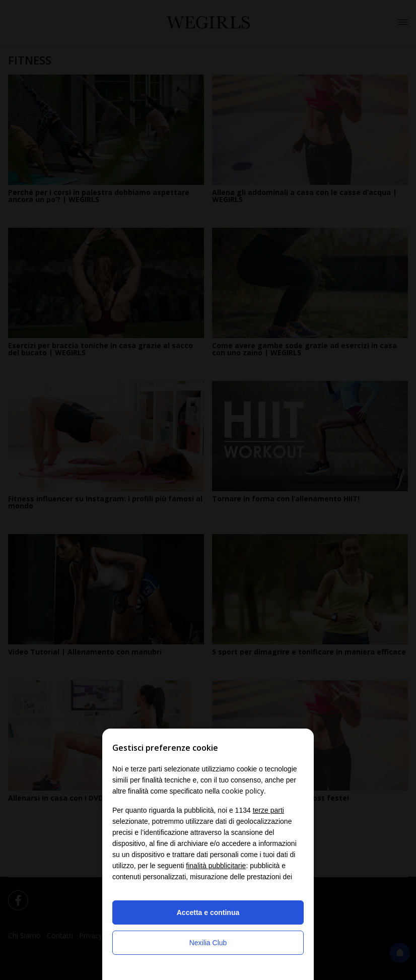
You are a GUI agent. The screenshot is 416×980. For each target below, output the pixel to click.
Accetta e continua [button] (208, 912)
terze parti (268, 810)
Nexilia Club (208, 943)
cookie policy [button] (243, 791)
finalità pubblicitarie (216, 866)
